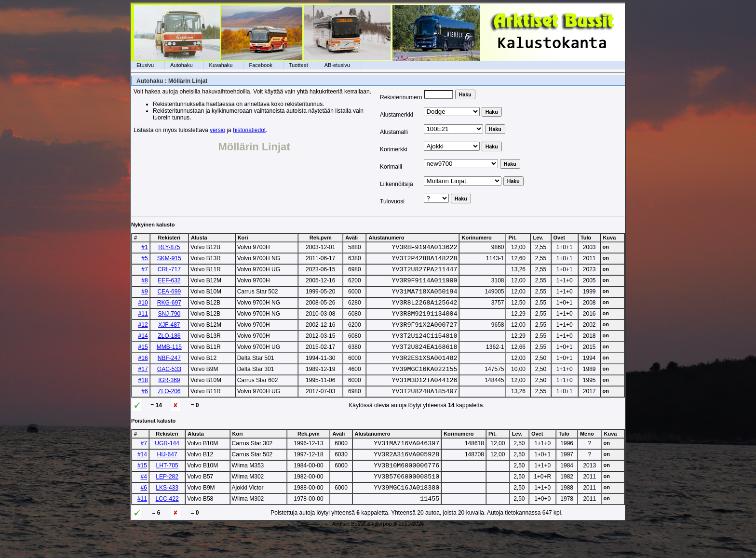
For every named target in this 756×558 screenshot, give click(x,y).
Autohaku (181, 65)
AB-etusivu (337, 65)
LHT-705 (167, 489)
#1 (144, 247)
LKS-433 (167, 514)
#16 (143, 372)
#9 (144, 297)
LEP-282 (167, 501)
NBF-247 (169, 372)
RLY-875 (169, 247)
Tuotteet (298, 65)
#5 (144, 260)
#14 (143, 347)
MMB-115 (169, 360)
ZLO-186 (169, 347)
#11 (143, 322)
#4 (144, 501)
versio (217, 130)
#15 (143, 360)
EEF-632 (169, 285)
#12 (143, 335)
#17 (143, 385)
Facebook (261, 65)
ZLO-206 (169, 410)
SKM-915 (169, 260)
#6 (144, 410)
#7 (144, 272)
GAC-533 (169, 385)
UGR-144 (167, 464)
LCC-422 (167, 526)
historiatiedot (249, 130)
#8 (144, 285)
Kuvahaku (221, 65)
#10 (143, 310)
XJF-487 (169, 335)
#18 (143, 398)
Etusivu (145, 65)
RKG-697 (169, 310)
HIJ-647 (167, 476)
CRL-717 (169, 272)
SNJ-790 (169, 322)
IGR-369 (169, 398)
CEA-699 (169, 297)
